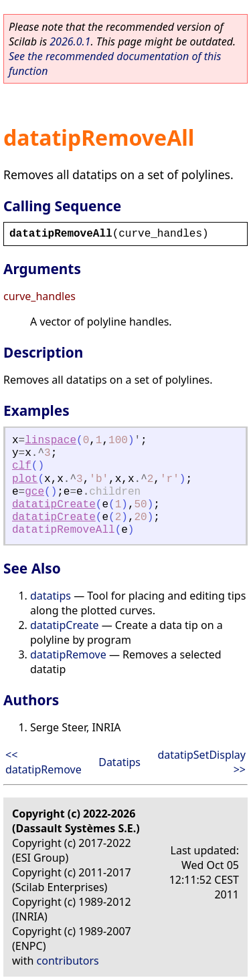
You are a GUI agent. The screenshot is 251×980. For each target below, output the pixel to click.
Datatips (119, 762)
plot (25, 479)
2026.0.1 (70, 41)
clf (22, 466)
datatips (51, 596)
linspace (51, 441)
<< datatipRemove (44, 762)
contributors (68, 961)
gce (34, 492)
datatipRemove (68, 654)
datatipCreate (54, 505)
